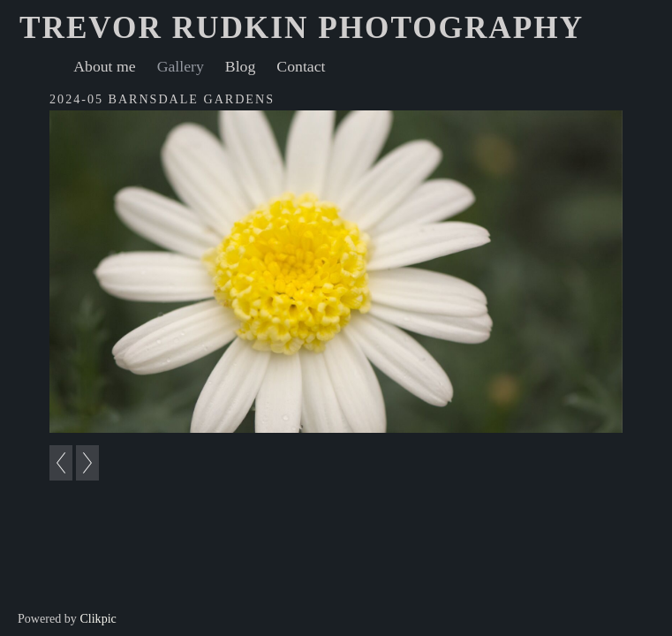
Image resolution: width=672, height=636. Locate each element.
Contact (301, 66)
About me (104, 66)
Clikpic (98, 618)
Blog (241, 66)
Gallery (181, 66)
